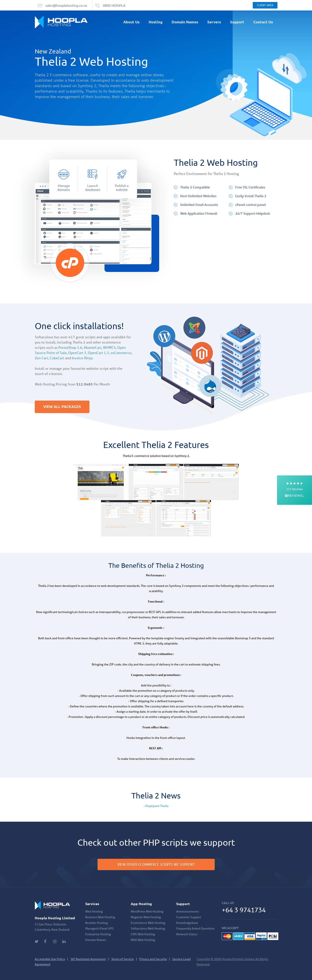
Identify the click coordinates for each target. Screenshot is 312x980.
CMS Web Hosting (143, 934)
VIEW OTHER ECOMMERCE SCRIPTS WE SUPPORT (156, 864)
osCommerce (121, 353)
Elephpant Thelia (157, 806)
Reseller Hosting (97, 923)
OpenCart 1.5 (98, 353)
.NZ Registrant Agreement (88, 959)
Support (237, 22)
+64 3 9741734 (245, 910)
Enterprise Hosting (98, 934)
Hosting (156, 22)
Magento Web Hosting (146, 917)
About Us (131, 22)
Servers (214, 22)
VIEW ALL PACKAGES (63, 407)
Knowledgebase (187, 923)
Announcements (187, 911)
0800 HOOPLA (114, 5)
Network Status (187, 934)
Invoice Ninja (82, 358)
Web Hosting (94, 911)
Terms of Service (123, 959)
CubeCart (57, 358)
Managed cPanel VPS (99, 928)
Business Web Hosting (100, 917)
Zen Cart (41, 358)
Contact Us (263, 22)
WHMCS (109, 347)
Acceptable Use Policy (50, 959)
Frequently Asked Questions (195, 928)
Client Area (265, 5)
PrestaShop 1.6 (70, 347)
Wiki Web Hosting (143, 940)
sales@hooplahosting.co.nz (66, 5)
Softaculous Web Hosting (148, 928)
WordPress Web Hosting (147, 911)
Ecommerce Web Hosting (148, 923)
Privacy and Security (153, 959)
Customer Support (189, 917)
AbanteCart (93, 347)
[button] (295, 490)
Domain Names (185, 22)
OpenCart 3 (77, 353)
